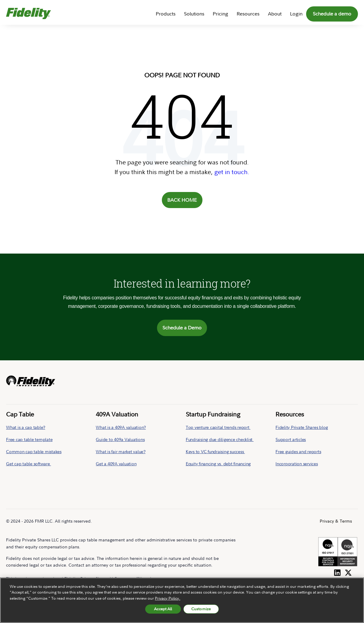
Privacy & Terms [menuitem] (336, 521)
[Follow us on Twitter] (348, 571)
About (275, 14)
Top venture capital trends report (218, 427)
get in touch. (232, 172)
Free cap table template (29, 439)
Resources (248, 14)
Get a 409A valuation (116, 464)
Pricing (220, 14)
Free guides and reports (298, 451)
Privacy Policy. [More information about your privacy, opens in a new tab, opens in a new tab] (168, 598)
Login (296, 14)
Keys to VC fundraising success (215, 451)
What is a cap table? (26, 427)
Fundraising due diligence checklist (220, 439)
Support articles (291, 439)
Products (166, 14)
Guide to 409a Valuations (120, 439)
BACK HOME (182, 200)
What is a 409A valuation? (121, 427)
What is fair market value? (121, 451)
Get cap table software (28, 464)
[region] (182, 600)
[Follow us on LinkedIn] (337, 571)
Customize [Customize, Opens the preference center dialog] (201, 609)
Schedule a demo (332, 14)
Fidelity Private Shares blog (302, 427)
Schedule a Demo (182, 328)
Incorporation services (297, 464)
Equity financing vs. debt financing (218, 464)
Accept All (163, 609)
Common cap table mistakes (34, 451)
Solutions (194, 14)
